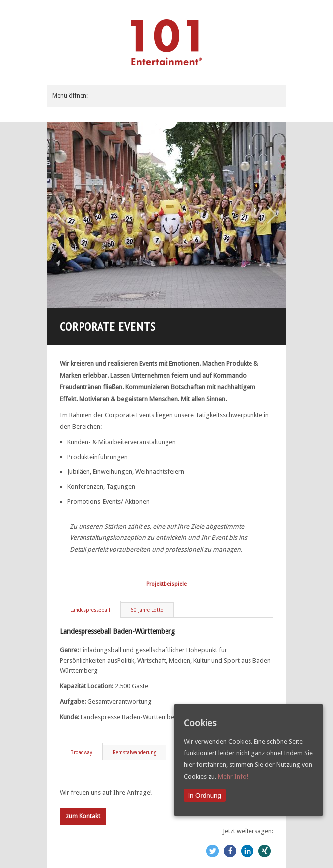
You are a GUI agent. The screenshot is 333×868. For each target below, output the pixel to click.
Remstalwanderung (134, 753)
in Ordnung (205, 795)
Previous (61, 215)
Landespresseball (90, 610)
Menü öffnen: (70, 96)
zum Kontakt (83, 816)
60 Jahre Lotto (147, 610)
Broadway (81, 753)
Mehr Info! (233, 776)
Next (272, 215)
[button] (212, 851)
